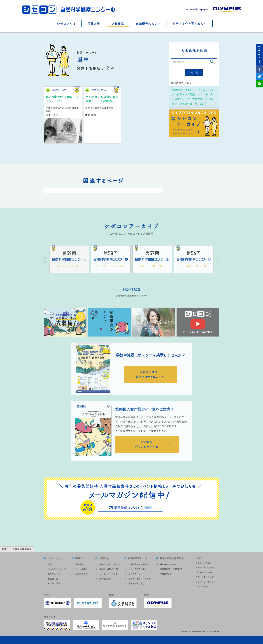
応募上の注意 (82, 573)
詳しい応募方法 (83, 568)
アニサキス (178, 99)
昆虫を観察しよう (136, 582)
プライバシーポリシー (206, 581)
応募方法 (94, 24)
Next (218, 264)
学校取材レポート (168, 573)
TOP (4, 548)
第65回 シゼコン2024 (109, 563)
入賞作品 (118, 24)
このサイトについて (205, 576)
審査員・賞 (53, 578)
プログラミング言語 (183, 94)
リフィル (203, 94)
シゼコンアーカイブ (108, 573)
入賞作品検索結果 (22, 548)
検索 (195, 73)
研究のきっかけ (135, 573)
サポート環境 (54, 582)
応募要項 (80, 563)
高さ (204, 104)
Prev (45, 264)
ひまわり (190, 90)
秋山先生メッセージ (57, 568)
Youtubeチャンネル (204, 571)
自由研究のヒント (148, 24)
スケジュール (54, 573)
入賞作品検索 (105, 578)
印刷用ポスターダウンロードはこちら (151, 379)
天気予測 (197, 99)
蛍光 (174, 104)
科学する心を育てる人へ (190, 24)
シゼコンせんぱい (204, 562)
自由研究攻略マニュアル (139, 578)
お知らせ (200, 557)
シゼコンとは (66, 24)
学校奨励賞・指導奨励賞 (171, 568)
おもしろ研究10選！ (138, 568)
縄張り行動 (186, 104)
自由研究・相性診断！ (138, 563)
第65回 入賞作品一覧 (109, 568)
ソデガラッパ (205, 90)
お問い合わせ (202, 585)
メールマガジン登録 (205, 566)
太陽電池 (177, 90)
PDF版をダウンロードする (147, 449)
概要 (50, 563)
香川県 (209, 99)
